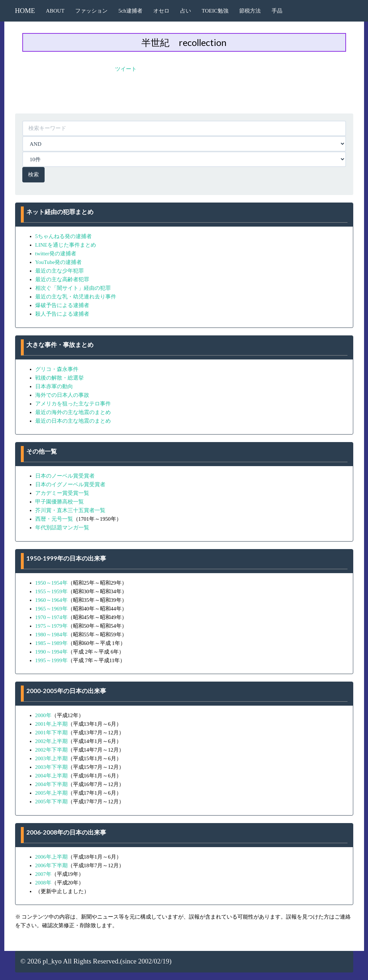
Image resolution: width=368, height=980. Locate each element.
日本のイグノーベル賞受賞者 (70, 484)
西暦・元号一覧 (54, 519)
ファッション (91, 11)
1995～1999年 (51, 660)
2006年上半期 (51, 857)
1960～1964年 (51, 600)
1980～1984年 (51, 635)
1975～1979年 (51, 626)
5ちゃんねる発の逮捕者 (64, 236)
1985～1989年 (51, 643)
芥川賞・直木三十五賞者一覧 (70, 510)
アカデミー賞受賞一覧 (62, 493)
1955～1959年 (51, 591)
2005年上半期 (51, 793)
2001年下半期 (51, 733)
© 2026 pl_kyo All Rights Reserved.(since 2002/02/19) (96, 961)
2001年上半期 (51, 724)
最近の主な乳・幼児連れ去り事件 (76, 297)
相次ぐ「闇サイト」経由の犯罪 (73, 288)
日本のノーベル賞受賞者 (65, 476)
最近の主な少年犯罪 (60, 271)
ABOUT (55, 11)
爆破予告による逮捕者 (62, 305)
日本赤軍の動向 (54, 386)
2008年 (43, 883)
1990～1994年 (51, 652)
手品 (277, 11)
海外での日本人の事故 (62, 395)
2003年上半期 (51, 758)
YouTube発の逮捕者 (59, 262)
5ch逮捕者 (130, 11)
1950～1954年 (51, 583)
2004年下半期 (51, 784)
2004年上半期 (51, 776)
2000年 (43, 715)
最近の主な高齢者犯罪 (62, 279)
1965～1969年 (51, 609)
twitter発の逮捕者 (56, 254)
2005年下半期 (51, 802)
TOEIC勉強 (215, 11)
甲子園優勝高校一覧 (60, 502)
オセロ (161, 11)
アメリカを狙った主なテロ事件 (73, 404)
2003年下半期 (51, 767)
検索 (33, 175)
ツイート (126, 69)
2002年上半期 (51, 741)
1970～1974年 (51, 617)
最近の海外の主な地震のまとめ (73, 412)
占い (186, 11)
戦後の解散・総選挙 (60, 378)
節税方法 (250, 11)
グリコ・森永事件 (57, 369)
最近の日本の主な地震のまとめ (73, 421)
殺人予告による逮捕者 (62, 314)
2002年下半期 (51, 750)
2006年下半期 (51, 865)
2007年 (43, 874)
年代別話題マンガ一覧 (62, 528)
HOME (25, 11)
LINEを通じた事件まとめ (66, 245)
